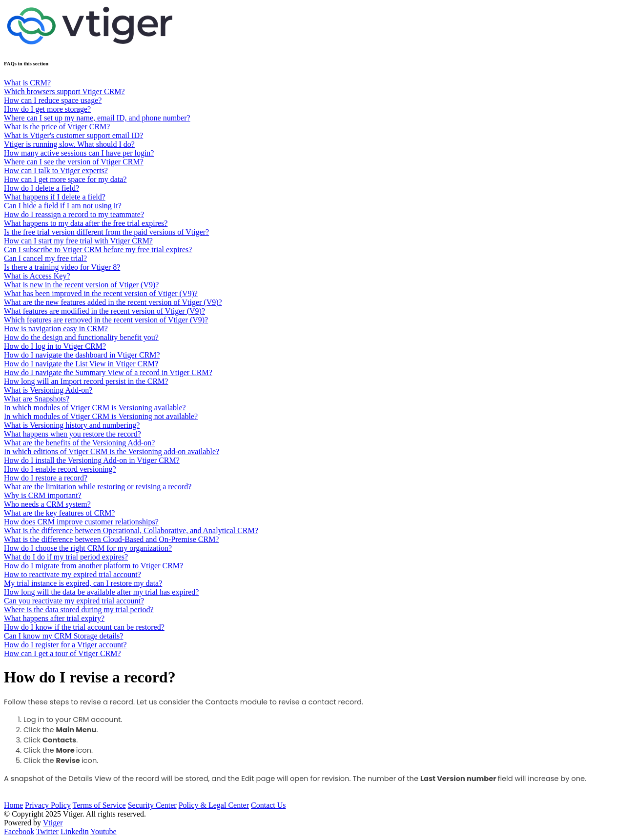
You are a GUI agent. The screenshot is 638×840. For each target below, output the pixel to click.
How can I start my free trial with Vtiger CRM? (78, 241)
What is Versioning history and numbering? (72, 425)
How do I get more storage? (47, 109)
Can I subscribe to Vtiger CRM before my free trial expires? (98, 250)
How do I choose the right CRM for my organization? (88, 548)
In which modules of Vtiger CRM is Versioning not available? (101, 416)
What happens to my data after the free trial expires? (86, 223)
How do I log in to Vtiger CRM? (55, 346)
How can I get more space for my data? (65, 179)
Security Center (152, 805)
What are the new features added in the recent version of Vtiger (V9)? (113, 302)
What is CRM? (27, 83)
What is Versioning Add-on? (48, 390)
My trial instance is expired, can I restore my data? (83, 583)
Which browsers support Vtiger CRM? (64, 91)
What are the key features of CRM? (59, 513)
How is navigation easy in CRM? (56, 329)
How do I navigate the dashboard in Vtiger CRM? (82, 355)
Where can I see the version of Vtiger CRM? (74, 162)
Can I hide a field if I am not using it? (63, 206)
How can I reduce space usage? (53, 100)
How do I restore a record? (46, 478)
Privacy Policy (48, 805)
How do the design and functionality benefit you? (81, 337)
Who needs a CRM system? (47, 504)
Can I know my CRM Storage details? (63, 636)
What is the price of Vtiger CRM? (57, 127)
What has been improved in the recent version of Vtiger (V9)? (101, 293)
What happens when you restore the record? (72, 434)
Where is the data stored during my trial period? (79, 610)
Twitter (47, 831)
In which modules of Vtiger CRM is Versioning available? (95, 408)
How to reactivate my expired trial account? (72, 574)
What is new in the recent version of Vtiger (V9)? (81, 285)
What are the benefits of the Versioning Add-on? (79, 443)
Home (13, 805)
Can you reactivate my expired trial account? (74, 601)
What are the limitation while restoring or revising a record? (98, 487)
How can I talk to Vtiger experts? (56, 170)
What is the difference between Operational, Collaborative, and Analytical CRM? (131, 530)
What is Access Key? (37, 276)
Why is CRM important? (43, 495)
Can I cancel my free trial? (45, 258)
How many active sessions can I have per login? (79, 153)
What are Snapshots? (37, 399)
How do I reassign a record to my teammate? (74, 214)
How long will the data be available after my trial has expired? (101, 592)
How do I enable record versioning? (60, 469)
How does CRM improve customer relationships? (81, 522)
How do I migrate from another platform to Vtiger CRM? (93, 566)
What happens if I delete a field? (55, 197)
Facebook (19, 831)
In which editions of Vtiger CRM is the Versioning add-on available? (112, 451)
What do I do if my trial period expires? (66, 557)
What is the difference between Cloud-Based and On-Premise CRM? (111, 539)
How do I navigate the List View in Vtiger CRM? (81, 364)
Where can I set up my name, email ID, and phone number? (97, 118)
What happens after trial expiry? (54, 618)
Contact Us (268, 805)
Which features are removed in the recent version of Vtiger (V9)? (106, 320)
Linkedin (75, 831)
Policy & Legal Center (214, 805)
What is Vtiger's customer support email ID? (73, 135)
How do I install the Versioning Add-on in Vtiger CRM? (92, 460)
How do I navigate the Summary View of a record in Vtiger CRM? (108, 372)
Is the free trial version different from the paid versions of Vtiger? (106, 232)
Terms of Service (99, 805)
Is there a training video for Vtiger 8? (62, 267)
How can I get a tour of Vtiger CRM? (62, 653)
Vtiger (53, 823)
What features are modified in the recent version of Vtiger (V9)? (104, 311)
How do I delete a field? (41, 188)
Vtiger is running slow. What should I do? (69, 144)
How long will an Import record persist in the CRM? (86, 381)
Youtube (103, 831)
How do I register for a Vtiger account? (65, 645)
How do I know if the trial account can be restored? (84, 627)
